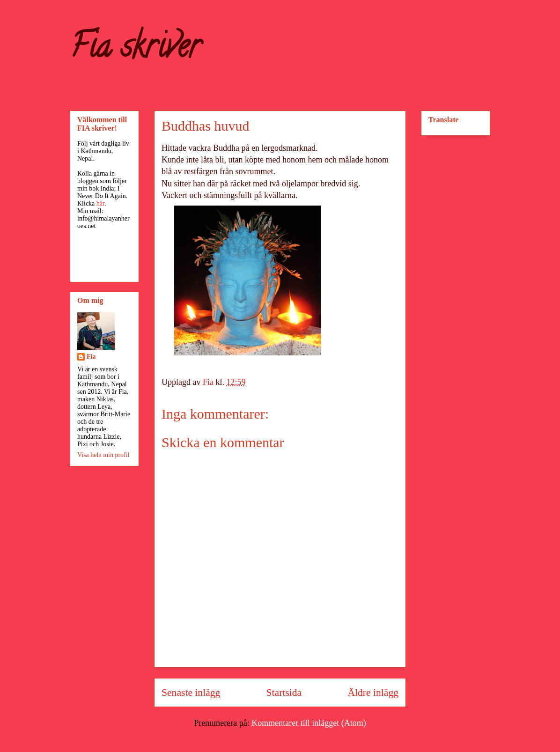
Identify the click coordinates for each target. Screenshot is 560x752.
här (100, 203)
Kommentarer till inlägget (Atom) (309, 723)
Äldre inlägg (373, 693)
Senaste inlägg (191, 693)
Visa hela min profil (103, 455)
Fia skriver (135, 50)
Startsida (284, 693)
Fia (91, 357)
